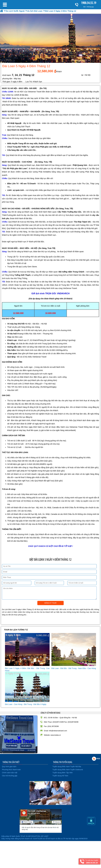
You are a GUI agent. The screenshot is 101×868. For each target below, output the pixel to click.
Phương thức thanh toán (11, 770)
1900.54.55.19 (89, 3)
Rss (94, 759)
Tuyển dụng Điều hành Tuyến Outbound (68, 770)
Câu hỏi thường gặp (10, 776)
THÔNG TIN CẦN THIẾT (11, 762)
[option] (50, 38)
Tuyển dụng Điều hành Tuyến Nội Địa (67, 767)
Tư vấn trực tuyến (92, 862)
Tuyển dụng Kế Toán (60, 776)
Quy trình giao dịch (9, 767)
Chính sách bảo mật (10, 773)
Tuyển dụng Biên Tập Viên (63, 773)
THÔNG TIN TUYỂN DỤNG (63, 762)
